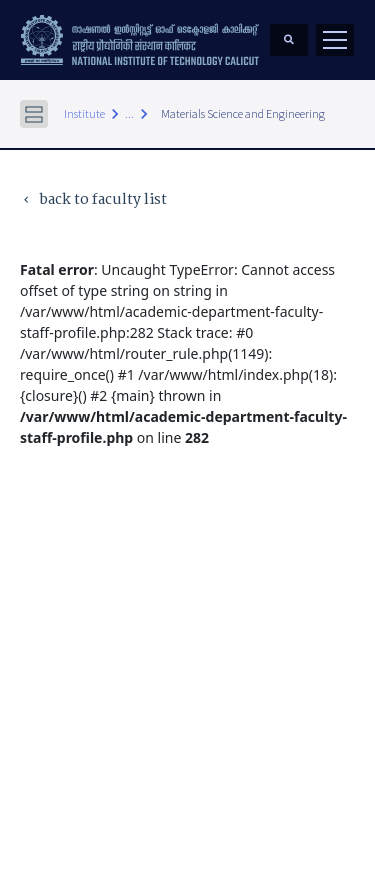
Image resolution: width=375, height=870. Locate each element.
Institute (84, 113)
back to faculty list (93, 200)
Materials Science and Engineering (243, 113)
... (129, 113)
